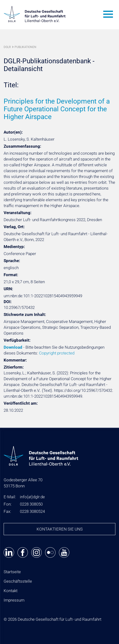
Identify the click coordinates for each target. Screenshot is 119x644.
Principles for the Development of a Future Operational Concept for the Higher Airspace (57, 109)
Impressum (14, 600)
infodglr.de (32, 497)
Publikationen (25, 47)
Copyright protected (57, 353)
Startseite (12, 572)
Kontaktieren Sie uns (60, 529)
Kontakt (11, 591)
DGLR (7, 47)
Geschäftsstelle (18, 581)
